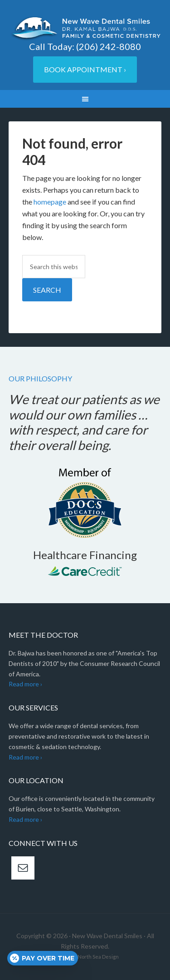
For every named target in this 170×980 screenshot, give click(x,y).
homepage (50, 202)
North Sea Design (98, 957)
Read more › (25, 684)
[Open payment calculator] (43, 958)
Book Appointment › (85, 69)
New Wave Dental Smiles (85, 28)
